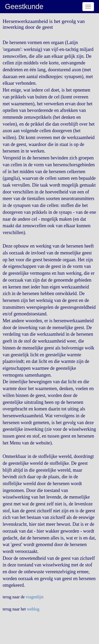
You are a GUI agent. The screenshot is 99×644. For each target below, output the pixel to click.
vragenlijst (35, 597)
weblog (33, 609)
